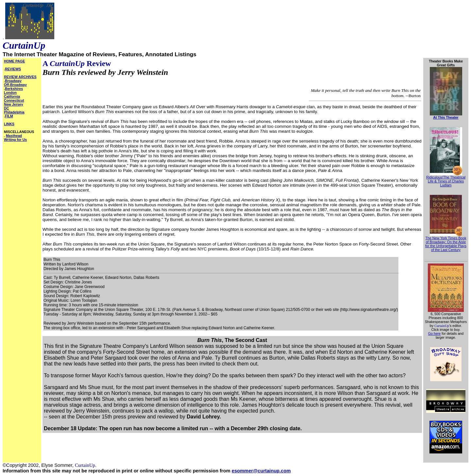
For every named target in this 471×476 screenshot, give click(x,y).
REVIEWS (13, 69)
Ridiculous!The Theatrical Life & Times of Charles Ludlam (446, 181)
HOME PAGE (14, 61)
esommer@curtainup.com (261, 471)
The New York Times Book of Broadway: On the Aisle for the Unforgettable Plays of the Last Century (446, 244)
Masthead (14, 136)
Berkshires (14, 89)
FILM (9, 116)
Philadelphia (14, 112)
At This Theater (446, 117)
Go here (435, 333)
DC (6, 108)
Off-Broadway (15, 85)
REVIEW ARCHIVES (20, 77)
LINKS (9, 124)
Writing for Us (15, 140)
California (12, 96)
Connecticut (14, 100)
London (10, 93)
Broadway (13, 81)
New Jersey (14, 104)
